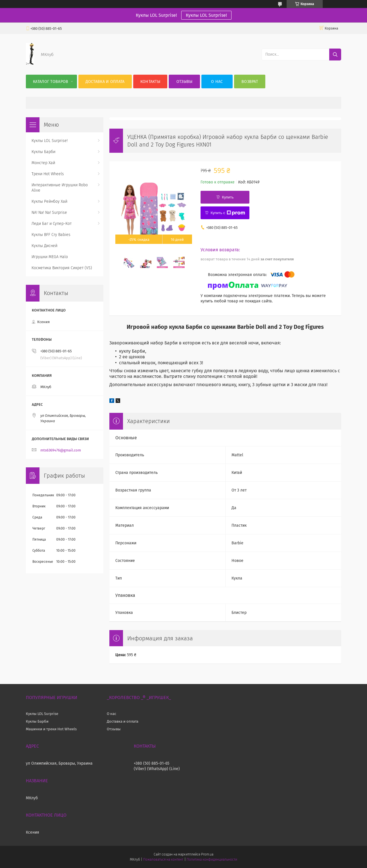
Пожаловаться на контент (163, 859)
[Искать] (335, 55)
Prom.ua (207, 854)
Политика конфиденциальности (212, 859)
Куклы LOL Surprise (42, 714)
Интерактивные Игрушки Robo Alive (60, 188)
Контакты (150, 82)
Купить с (228, 213)
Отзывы (184, 82)
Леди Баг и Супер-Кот (52, 224)
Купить (228, 197)
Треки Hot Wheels (48, 174)
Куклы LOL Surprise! (206, 15)
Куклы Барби (43, 152)
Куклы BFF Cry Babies (51, 235)
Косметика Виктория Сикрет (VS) (62, 268)
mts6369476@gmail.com (61, 450)
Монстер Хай (43, 163)
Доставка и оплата (105, 82)
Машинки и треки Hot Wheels (51, 729)
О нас (217, 82)
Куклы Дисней (44, 246)
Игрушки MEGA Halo (50, 257)
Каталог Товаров (51, 82)
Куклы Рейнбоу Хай (49, 201)
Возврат (250, 82)
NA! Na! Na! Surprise (49, 213)
